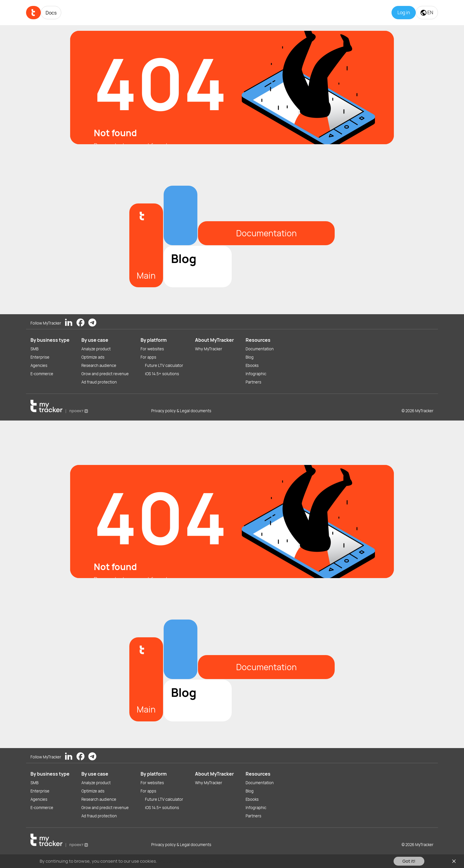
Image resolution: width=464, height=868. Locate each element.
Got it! (409, 861)
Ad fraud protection (99, 382)
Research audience (99, 365)
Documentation (260, 349)
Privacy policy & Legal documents (181, 411)
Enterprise (40, 357)
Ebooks (252, 365)
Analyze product (96, 349)
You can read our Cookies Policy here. (196, 861)
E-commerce (42, 374)
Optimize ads (93, 357)
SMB (34, 349)
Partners (253, 382)
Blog (250, 357)
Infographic (256, 374)
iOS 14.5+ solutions (162, 374)
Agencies (39, 365)
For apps (148, 357)
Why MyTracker (209, 349)
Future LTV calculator (164, 365)
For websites (152, 349)
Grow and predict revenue (105, 374)
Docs (51, 13)
